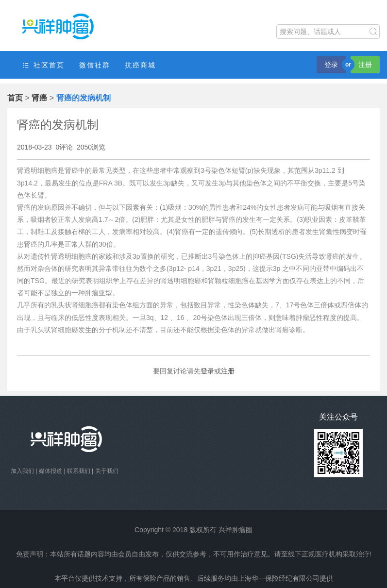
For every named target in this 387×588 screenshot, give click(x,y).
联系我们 (79, 471)
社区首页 (43, 65)
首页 (15, 98)
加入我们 (22, 471)
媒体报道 (50, 471)
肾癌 (39, 98)
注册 (365, 65)
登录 (331, 65)
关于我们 (107, 471)
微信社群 (95, 65)
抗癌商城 (140, 65)
